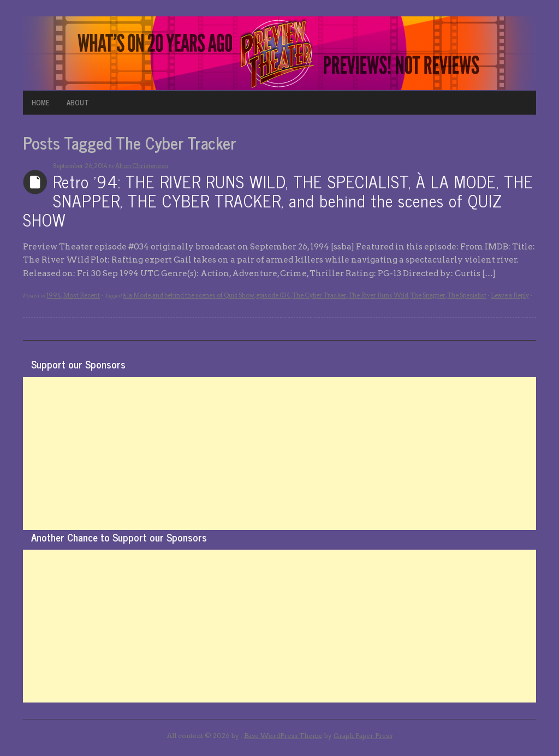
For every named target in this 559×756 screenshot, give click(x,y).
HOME (41, 102)
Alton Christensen (142, 166)
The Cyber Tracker (319, 295)
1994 (54, 295)
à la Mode (137, 295)
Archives (35, 182)
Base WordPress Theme (283, 736)
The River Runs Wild (378, 295)
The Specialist (467, 295)
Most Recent (81, 295)
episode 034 (273, 295)
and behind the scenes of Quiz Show (203, 295)
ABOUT (78, 102)
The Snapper (428, 295)
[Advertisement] (279, 454)
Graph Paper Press (363, 736)
